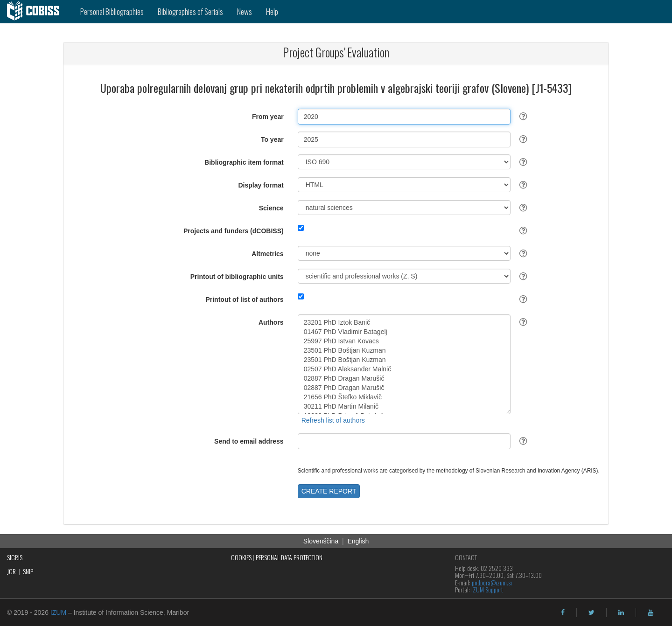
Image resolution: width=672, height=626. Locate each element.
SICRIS (15, 557)
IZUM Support (487, 589)
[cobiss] (37, 12)
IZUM (58, 612)
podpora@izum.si (492, 582)
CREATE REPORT (329, 491)
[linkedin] (621, 612)
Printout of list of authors (244, 299)
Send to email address (249, 441)
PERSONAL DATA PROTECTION (289, 557)
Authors (271, 322)
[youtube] (651, 612)
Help (272, 11)
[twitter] (591, 612)
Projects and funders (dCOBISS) (234, 231)
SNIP (28, 571)
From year (268, 117)
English (358, 541)
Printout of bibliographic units (237, 277)
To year (272, 139)
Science (271, 208)
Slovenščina (321, 541)
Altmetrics (267, 254)
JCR (11, 571)
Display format (261, 185)
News (245, 11)
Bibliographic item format (244, 162)
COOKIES (241, 557)
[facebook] (563, 612)
